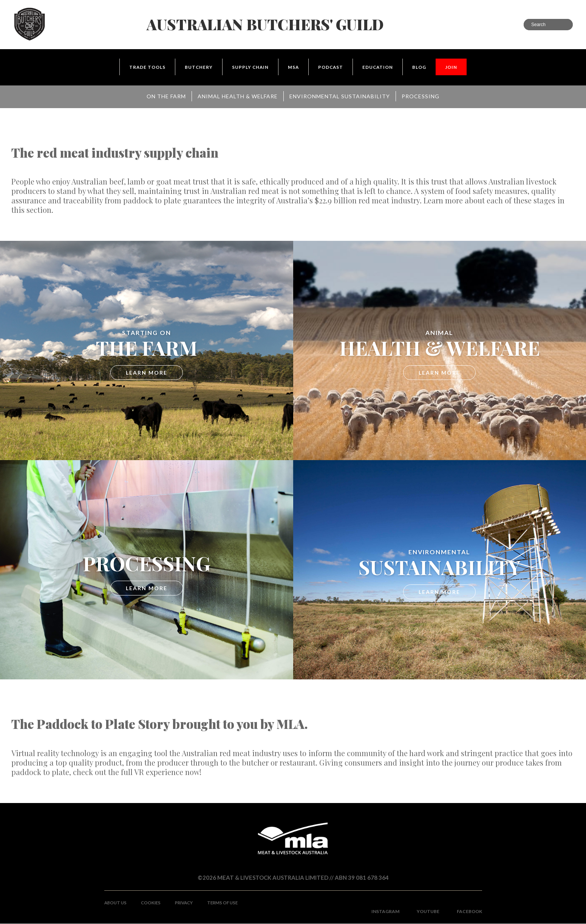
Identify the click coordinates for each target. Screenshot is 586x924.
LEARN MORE (147, 373)
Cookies (153, 903)
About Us (116, 903)
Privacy (188, 903)
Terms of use (229, 903)
